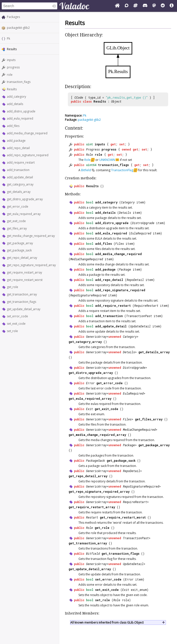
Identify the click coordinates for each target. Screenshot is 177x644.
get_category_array (20, 184)
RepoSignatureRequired (88, 295)
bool (90, 202)
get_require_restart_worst (25, 280)
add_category (16, 97)
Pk (8, 38)
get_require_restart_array (24, 272)
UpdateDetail (140, 326)
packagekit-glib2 (18, 28)
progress (13, 67)
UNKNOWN (107, 160)
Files (120, 244)
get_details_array (19, 192)
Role (89, 154)
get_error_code (18, 207)
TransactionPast (139, 316)
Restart (92, 517)
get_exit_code (16, 221)
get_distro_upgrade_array (25, 199)
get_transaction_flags (22, 302)
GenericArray (96, 337)
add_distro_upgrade (21, 111)
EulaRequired (141, 233)
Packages (13, 17)
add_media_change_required (27, 133)
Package (125, 269)
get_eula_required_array (24, 214)
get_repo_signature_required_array (31, 265)
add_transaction (18, 170)
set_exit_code (16, 324)
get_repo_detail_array (22, 258)
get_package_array (20, 243)
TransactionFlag (122, 170)
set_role (12, 331)
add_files (13, 126)
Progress (93, 149)
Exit (89, 409)
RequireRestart (146, 306)
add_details (15, 104)
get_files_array (17, 228)
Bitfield (86, 170)
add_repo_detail (18, 148)
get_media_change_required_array (31, 236)
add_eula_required (20, 118)
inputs (11, 60)
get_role (13, 287)
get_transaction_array (22, 294)
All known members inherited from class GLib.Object (107, 622)
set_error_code (17, 316)
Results (12, 89)
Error (90, 383)
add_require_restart (21, 162)
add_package (16, 141)
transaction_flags (19, 82)
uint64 (91, 165)
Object (116, 101)
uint (89, 144)
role (10, 75)
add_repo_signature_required (28, 155)
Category (128, 202)
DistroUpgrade (143, 223)
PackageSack (96, 460)
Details (125, 213)
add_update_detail (20, 177)
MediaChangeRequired (87, 259)
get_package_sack (19, 250)
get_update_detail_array (24, 309)
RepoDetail (135, 280)
